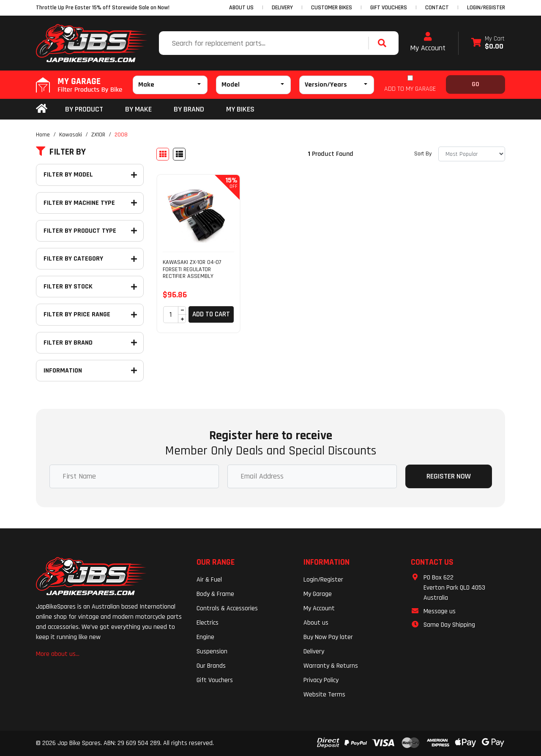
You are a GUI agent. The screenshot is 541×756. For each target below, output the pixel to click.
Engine (205, 637)
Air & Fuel (209, 580)
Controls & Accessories (227, 608)
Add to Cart (211, 314)
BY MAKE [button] (138, 109)
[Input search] (265, 43)
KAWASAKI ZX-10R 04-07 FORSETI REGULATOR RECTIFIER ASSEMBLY (192, 269)
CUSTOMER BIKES (332, 8)
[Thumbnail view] (163, 154)
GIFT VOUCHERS (389, 8)
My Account (428, 42)
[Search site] (384, 43)
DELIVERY (282, 8)
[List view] (179, 154)
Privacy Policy (321, 680)
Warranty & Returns (331, 666)
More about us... (58, 654)
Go (475, 84)
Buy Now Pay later (328, 637)
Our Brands (211, 666)
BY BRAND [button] (189, 109)
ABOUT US (241, 8)
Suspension (212, 651)
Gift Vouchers (215, 680)
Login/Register (486, 8)
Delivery (314, 651)
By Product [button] (84, 109)
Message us (440, 611)
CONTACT (437, 8)
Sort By (423, 154)
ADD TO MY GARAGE (410, 89)
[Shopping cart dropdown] (488, 43)
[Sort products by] (472, 154)
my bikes (240, 109)
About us (316, 623)
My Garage (318, 594)
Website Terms (324, 695)
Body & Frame (215, 594)
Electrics (208, 623)
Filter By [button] (61, 152)
